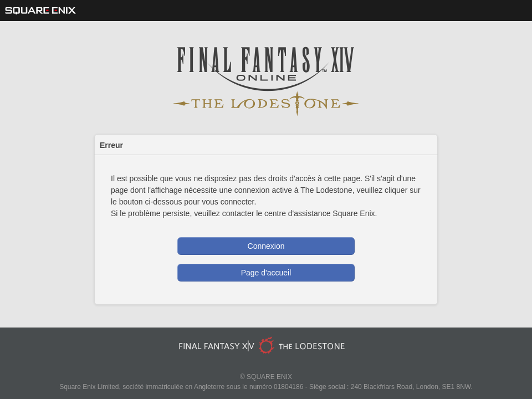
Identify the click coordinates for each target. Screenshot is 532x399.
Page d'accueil (266, 273)
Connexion (266, 246)
